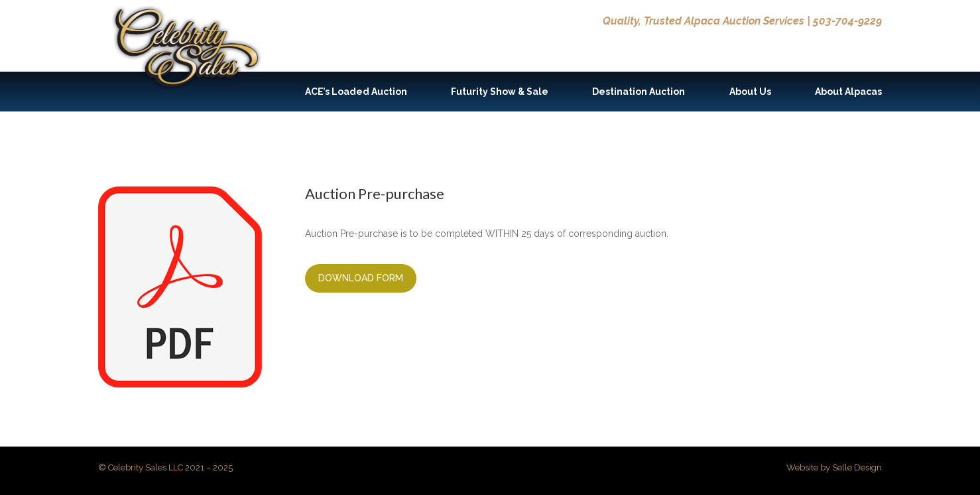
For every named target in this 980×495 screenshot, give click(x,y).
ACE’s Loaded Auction (356, 92)
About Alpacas (848, 92)
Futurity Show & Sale (500, 92)
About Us (750, 92)
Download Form (361, 278)
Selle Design (857, 467)
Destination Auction (639, 92)
